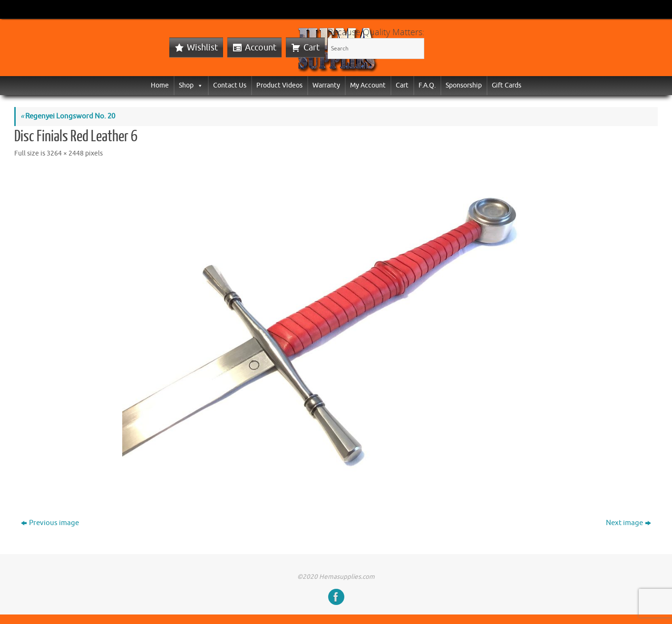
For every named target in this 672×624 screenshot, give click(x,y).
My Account (368, 85)
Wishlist (202, 48)
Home (160, 85)
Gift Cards (506, 85)
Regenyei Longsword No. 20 (68, 116)
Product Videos (279, 85)
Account (261, 48)
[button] (198, 85)
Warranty (326, 85)
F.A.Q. (427, 85)
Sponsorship (464, 85)
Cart (312, 48)
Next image (628, 523)
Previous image (50, 523)
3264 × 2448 (65, 153)
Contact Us (230, 85)
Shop (191, 85)
